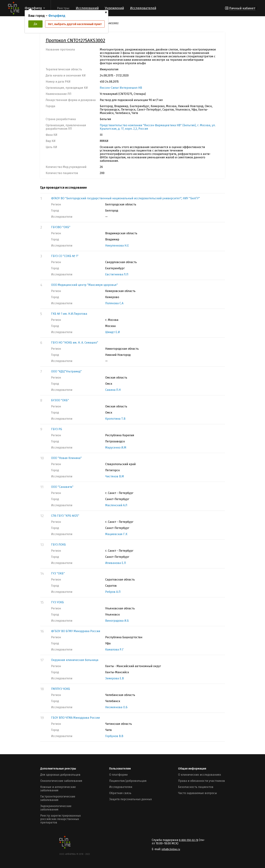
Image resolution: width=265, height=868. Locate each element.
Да (35, 24)
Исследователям (121, 787)
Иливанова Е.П (116, 563)
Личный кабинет (242, 8)
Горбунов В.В (114, 736)
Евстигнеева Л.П (117, 274)
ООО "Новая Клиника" (66, 458)
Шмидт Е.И (112, 332)
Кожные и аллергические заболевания (58, 789)
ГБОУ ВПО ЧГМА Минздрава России (75, 718)
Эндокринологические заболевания (56, 808)
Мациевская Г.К (116, 534)
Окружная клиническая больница (75, 660)
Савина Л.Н (113, 390)
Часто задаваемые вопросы (197, 793)
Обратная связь (120, 793)
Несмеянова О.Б (116, 707)
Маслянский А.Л (116, 505)
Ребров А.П (113, 592)
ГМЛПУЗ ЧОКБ (61, 689)
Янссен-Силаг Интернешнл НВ (121, 88)
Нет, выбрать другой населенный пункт (75, 24)
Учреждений (114, 8)
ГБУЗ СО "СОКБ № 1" (65, 256)
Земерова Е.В (114, 678)
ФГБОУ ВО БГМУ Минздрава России (76, 631)
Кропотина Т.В (115, 419)
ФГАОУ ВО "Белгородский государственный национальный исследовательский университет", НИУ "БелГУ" (125, 198)
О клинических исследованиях (200, 775)
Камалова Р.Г (114, 650)
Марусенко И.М (116, 448)
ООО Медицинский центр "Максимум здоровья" (84, 285)
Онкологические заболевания (61, 781)
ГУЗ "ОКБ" (58, 573)
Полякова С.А (114, 303)
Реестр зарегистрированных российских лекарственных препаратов (61, 819)
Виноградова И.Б (117, 621)
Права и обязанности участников (202, 781)
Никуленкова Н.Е (117, 246)
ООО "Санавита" (62, 487)
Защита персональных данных (131, 799)
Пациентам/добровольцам (128, 781)
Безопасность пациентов (196, 787)
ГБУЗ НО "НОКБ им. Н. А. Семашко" (75, 343)
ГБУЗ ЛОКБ (58, 545)
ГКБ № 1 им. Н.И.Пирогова (69, 314)
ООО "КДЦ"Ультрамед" (66, 371)
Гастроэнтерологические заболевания (58, 798)
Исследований (87, 8)
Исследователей (143, 8)
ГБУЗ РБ (57, 429)
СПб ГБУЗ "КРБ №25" (65, 516)
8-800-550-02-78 (189, 840)
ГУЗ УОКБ (57, 602)
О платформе (118, 775)
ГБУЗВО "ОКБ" (61, 227)
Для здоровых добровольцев (60, 775)
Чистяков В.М (115, 476)
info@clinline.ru (171, 849)
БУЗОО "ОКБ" (60, 400)
